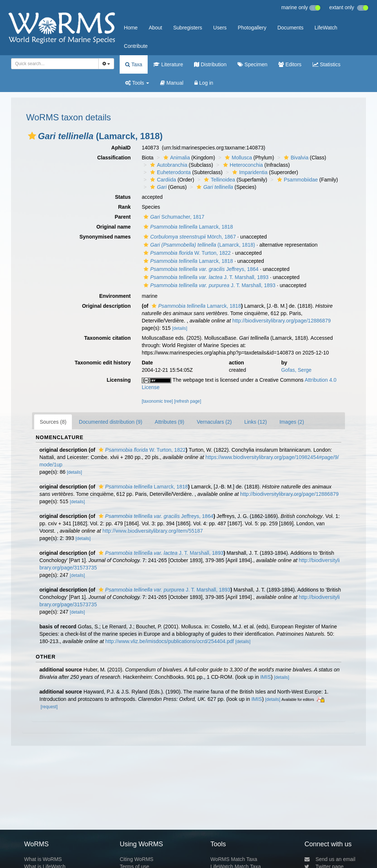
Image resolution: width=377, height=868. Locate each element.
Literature (168, 64)
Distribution (210, 64)
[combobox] (55, 64)
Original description (106, 306)
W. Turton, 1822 (186, 253)
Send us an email (330, 859)
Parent (123, 217)
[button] (32, 136)
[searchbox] (53, 64)
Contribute (136, 46)
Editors (290, 64)
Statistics (327, 64)
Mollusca (237, 158)
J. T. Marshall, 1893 (205, 277)
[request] (49, 707)
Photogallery (252, 28)
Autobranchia (168, 165)
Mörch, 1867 (189, 237)
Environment (115, 296)
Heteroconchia (242, 165)
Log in (204, 83)
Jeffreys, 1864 (200, 269)
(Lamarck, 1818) (198, 245)
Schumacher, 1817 (173, 217)
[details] (179, 328)
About (156, 28)
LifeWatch (326, 28)
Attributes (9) (169, 422)
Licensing (119, 380)
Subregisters (188, 28)
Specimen (252, 64)
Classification (114, 158)
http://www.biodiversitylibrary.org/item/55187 (153, 531)
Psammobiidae (297, 180)
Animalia (176, 158)
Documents (290, 28)
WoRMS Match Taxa (234, 859)
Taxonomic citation (107, 338)
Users (220, 28)
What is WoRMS (43, 859)
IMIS (266, 677)
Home (131, 28)
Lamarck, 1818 (187, 227)
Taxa (134, 64)
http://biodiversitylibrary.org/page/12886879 (281, 321)
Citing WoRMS (137, 859)
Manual (172, 83)
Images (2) (292, 422)
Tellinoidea (219, 180)
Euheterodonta (170, 172)
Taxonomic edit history (103, 363)
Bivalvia (295, 158)
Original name (114, 227)
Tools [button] (137, 83)
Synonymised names (105, 237)
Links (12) (255, 422)
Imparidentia (249, 172)
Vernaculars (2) (214, 422)
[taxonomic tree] (157, 401)
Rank (124, 207)
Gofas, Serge (297, 370)
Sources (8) (53, 422)
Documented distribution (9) (110, 422)
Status (123, 197)
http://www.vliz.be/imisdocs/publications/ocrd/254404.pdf (170, 641)
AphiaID (121, 148)
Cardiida (162, 180)
